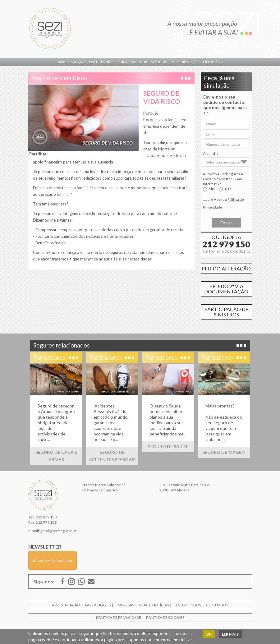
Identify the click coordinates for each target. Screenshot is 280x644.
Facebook (63, 582)
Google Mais (71, 582)
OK (209, 634)
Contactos (211, 62)
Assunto (210, 154)
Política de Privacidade (119, 617)
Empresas (127, 62)
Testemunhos (184, 62)
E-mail (91, 582)
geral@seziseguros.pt (58, 531)
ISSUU (81, 582)
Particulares (102, 62)
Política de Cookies (165, 617)
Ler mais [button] (230, 634)
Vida (143, 62)
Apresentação (72, 62)
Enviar (226, 223)
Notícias (159, 62)
